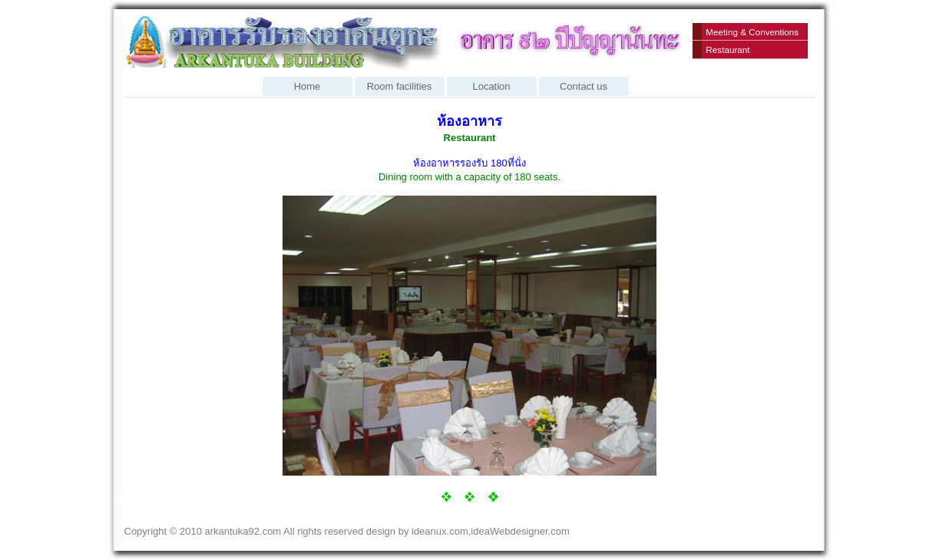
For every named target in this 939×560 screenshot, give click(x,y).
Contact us (584, 84)
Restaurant (727, 49)
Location (492, 84)
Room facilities (400, 84)
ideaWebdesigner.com (520, 531)
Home (307, 84)
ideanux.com (440, 531)
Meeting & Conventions (752, 32)
